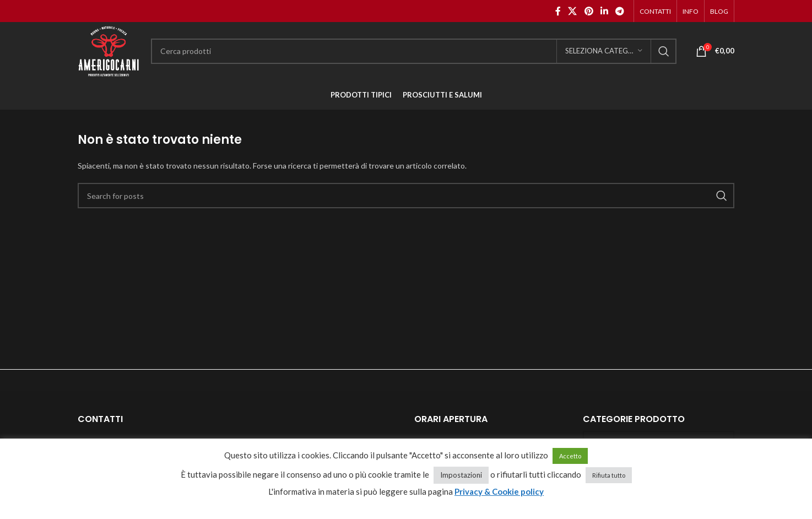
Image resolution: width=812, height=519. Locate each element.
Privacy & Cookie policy (499, 491)
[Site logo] (109, 50)
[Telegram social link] (620, 11)
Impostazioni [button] (461, 475)
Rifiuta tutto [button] (609, 475)
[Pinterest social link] (589, 11)
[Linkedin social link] (604, 11)
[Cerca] (414, 51)
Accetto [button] (570, 456)
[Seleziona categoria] (604, 51)
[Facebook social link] (558, 11)
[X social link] (573, 11)
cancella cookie (406, 506)
